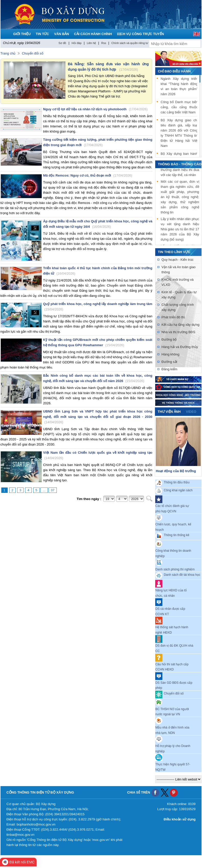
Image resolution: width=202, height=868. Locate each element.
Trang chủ (8, 53)
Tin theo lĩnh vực (174, 252)
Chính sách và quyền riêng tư (130, 43)
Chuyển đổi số (32, 53)
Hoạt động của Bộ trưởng (176, 471)
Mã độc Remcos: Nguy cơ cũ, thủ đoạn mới (88, 175)
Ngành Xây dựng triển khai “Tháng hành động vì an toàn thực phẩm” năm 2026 (179, 86)
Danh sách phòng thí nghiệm (175, 569)
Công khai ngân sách (178, 490)
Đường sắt (170, 362)
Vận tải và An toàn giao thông (179, 270)
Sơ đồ (63, 43)
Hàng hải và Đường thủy (180, 347)
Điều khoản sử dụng (180, 819)
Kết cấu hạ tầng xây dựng (181, 325)
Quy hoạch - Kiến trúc (178, 260)
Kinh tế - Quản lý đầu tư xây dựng (179, 295)
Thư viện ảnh (169, 412)
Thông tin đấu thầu (177, 482)
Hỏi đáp (77, 43)
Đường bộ (169, 339)
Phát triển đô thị (173, 317)
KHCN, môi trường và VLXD (178, 282)
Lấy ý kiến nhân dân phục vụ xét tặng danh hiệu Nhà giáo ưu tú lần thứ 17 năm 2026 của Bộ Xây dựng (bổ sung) (180, 230)
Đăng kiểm (170, 369)
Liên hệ (91, 43)
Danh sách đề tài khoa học (182, 575)
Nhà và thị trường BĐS (178, 332)
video (191, 412)
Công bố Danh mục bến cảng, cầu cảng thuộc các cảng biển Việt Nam (179, 107)
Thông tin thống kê (176, 535)
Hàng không (171, 354)
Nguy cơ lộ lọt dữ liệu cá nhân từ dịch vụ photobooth (96, 109)
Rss (104, 43)
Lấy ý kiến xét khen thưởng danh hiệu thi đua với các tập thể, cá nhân (180, 170)
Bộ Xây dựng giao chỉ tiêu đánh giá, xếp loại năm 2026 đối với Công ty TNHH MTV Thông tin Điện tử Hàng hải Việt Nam (179, 133)
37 (53, 490)
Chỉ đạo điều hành (174, 71)
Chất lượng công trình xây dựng (178, 307)
